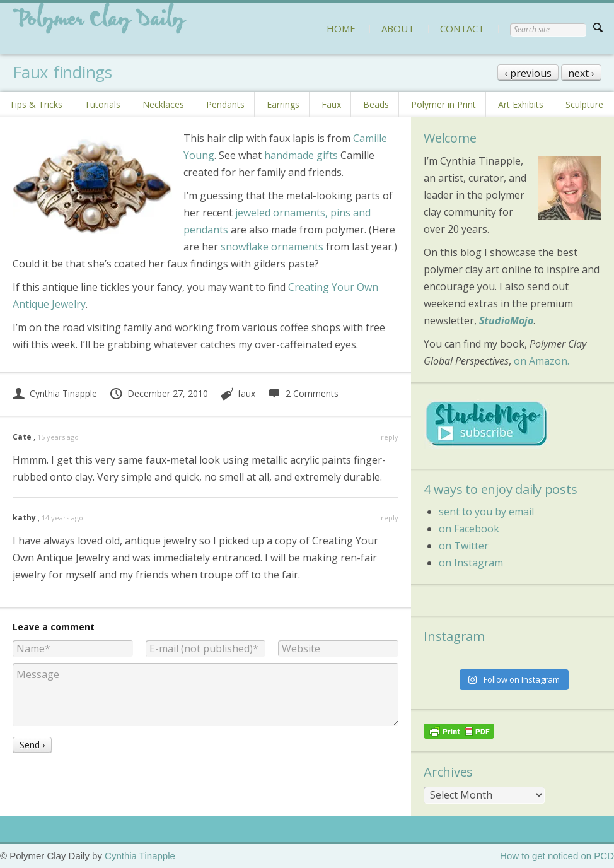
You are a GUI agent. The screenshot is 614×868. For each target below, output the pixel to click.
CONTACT (462, 28)
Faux (331, 104)
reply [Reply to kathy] (390, 518)
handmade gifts (301, 155)
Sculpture (584, 104)
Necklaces (163, 104)
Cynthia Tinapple (55, 393)
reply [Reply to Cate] (390, 437)
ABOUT (398, 28)
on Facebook (469, 529)
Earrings (283, 104)
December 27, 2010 (159, 393)
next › (581, 73)
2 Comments (303, 393)
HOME (341, 28)
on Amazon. (542, 361)
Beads (376, 104)
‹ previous (528, 73)
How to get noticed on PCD (557, 856)
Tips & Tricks (36, 104)
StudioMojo (506, 320)
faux (246, 393)
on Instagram (471, 563)
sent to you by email (486, 512)
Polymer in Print (443, 104)
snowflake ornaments (272, 247)
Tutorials (102, 104)
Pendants (225, 104)
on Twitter (464, 546)
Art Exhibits (521, 104)
